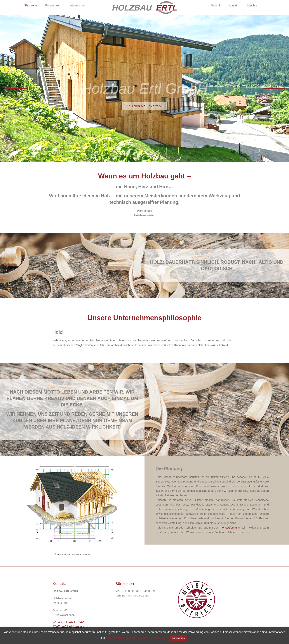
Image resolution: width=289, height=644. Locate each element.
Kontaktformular (230, 528)
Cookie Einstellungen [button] (152, 638)
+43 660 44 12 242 (70, 622)
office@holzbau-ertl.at (72, 627)
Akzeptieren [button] (179, 638)
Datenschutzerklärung (120, 638)
